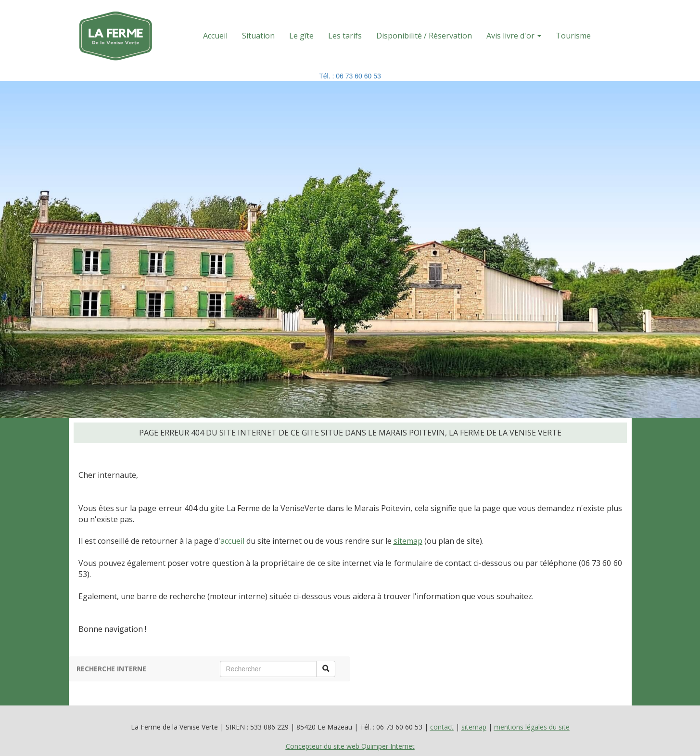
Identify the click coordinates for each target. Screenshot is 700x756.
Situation (258, 36)
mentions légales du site (532, 727)
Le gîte (301, 36)
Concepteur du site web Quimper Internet (350, 746)
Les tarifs (345, 36)
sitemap (408, 541)
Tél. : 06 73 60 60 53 (350, 76)
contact (442, 727)
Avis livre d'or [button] (514, 36)
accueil (232, 541)
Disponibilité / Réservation (424, 36)
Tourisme (573, 36)
